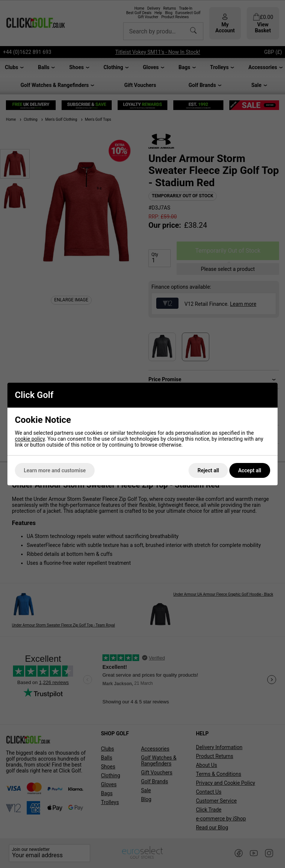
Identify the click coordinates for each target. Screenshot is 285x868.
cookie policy (30, 439)
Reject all (208, 470)
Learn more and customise (55, 470)
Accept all (250, 470)
